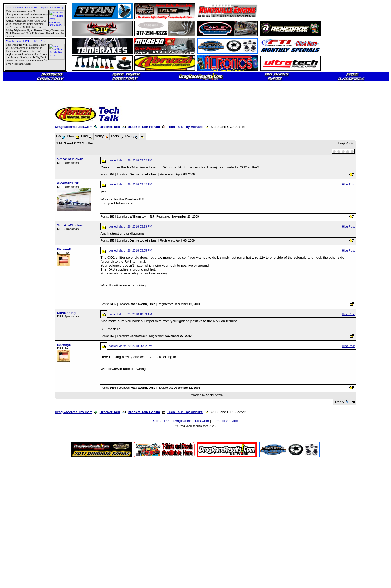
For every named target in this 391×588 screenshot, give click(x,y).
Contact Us (162, 421)
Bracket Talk (110, 127)
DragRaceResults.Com (74, 127)
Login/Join (346, 143)
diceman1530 (68, 183)
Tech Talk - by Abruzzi (185, 127)
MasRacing (66, 313)
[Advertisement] (22, 191)
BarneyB (64, 249)
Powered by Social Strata (206, 395)
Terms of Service (225, 421)
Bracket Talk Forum (144, 127)
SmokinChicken (70, 159)
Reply (339, 402)
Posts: (107, 174)
